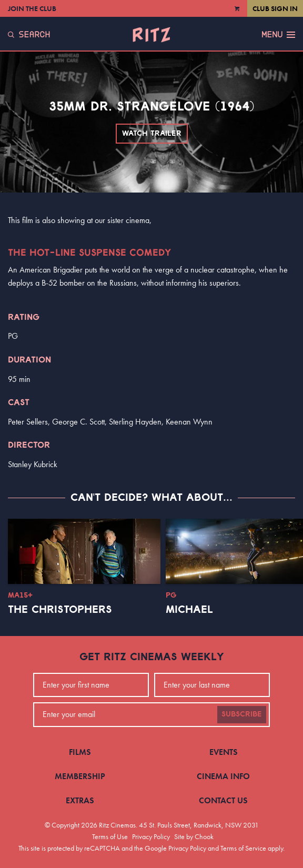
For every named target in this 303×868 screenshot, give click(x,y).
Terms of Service (243, 848)
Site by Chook (194, 836)
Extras (80, 800)
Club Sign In (275, 8)
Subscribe (242, 714)
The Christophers (60, 610)
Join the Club (32, 8)
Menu (278, 35)
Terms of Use (110, 836)
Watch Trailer (152, 134)
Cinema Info (223, 776)
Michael (189, 610)
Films (80, 752)
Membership (80, 776)
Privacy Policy (151, 836)
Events (224, 752)
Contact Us (223, 800)
